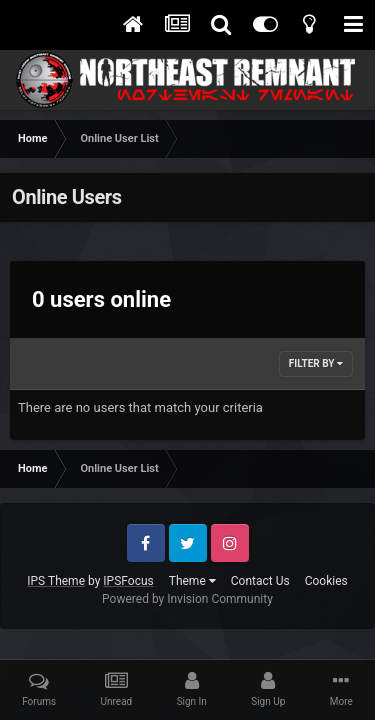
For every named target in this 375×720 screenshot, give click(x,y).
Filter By (316, 363)
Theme (192, 581)
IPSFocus (128, 581)
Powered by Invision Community (187, 599)
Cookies (326, 581)
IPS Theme (56, 581)
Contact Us (260, 581)
